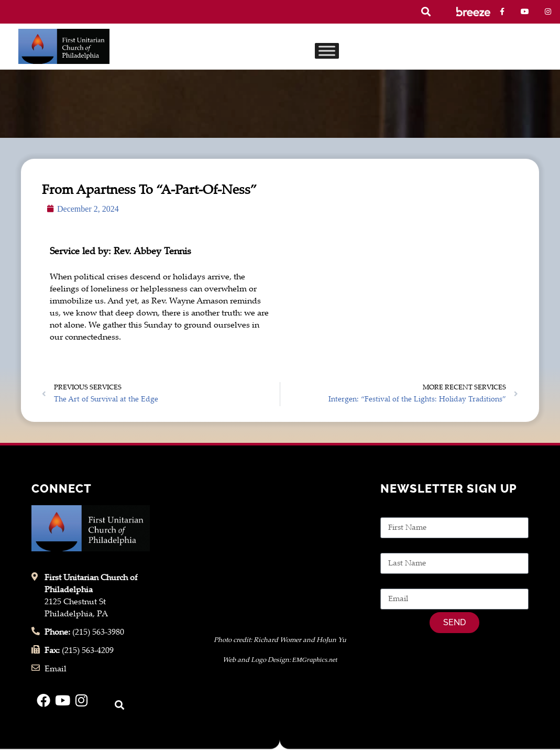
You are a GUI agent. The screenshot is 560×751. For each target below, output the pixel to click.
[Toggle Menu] (327, 51)
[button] (426, 12)
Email (391, 583)
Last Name (400, 547)
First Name (401, 511)
